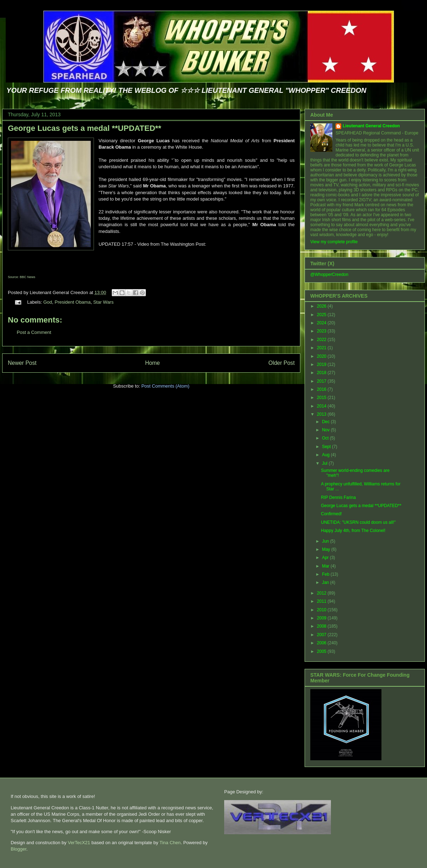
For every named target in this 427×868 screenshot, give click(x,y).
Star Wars (103, 302)
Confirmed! (331, 514)
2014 (322, 406)
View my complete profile (334, 242)
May (327, 549)
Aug (326, 455)
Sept (327, 447)
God (48, 302)
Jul (325, 463)
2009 (322, 618)
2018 (322, 373)
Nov (326, 430)
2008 (322, 626)
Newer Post (22, 363)
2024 (322, 323)
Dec (326, 422)
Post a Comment (34, 332)
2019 (322, 364)
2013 (322, 414)
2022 (322, 340)
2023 (322, 331)
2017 (322, 381)
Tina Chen (170, 843)
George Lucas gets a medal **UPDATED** (85, 128)
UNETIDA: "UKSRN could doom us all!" (358, 522)
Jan (326, 582)
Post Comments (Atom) (165, 386)
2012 (322, 593)
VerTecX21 (79, 843)
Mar (326, 566)
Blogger (19, 849)
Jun (326, 541)
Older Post (281, 363)
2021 (322, 348)
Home (153, 363)
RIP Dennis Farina (338, 497)
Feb (326, 574)
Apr (326, 558)
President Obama (72, 302)
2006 (322, 643)
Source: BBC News (22, 277)
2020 (322, 356)
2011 (322, 601)
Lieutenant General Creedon (371, 126)
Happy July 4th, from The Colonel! (353, 531)
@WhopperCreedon (329, 275)
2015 (322, 398)
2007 (322, 635)
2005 (322, 651)
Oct (326, 438)
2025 (322, 315)
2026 (322, 306)
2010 (322, 610)
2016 (322, 389)
